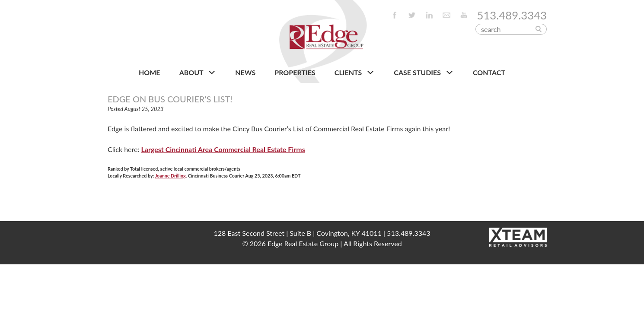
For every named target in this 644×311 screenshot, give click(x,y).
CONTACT (489, 72)
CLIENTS (355, 73)
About (198, 73)
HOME (150, 72)
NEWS (245, 72)
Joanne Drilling (171, 176)
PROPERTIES (295, 72)
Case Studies (424, 73)
